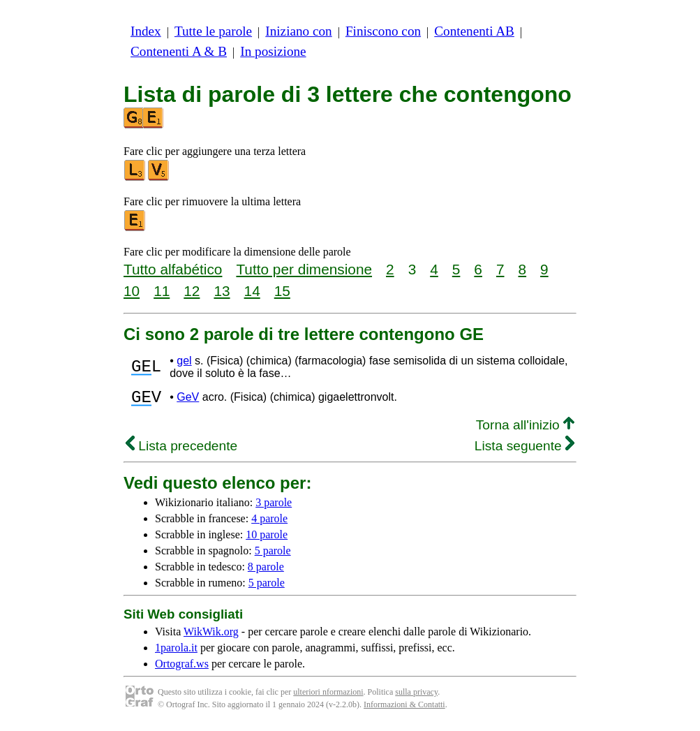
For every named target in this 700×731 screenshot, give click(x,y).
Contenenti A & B (179, 51)
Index (146, 31)
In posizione (273, 51)
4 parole (269, 523)
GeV (188, 399)
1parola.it (176, 652)
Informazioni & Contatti (404, 709)
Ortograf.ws (182, 668)
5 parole (273, 555)
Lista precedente (181, 450)
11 (162, 291)
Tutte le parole (213, 31)
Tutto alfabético (173, 269)
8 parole (266, 571)
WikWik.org (211, 636)
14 (252, 291)
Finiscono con (383, 31)
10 (132, 291)
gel (184, 361)
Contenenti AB (474, 31)
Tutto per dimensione (304, 269)
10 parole (267, 539)
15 (282, 291)
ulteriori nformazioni (328, 696)
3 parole (274, 507)
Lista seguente (524, 450)
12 (192, 291)
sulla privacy (416, 696)
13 (222, 291)
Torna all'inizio (525, 429)
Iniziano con (298, 31)
